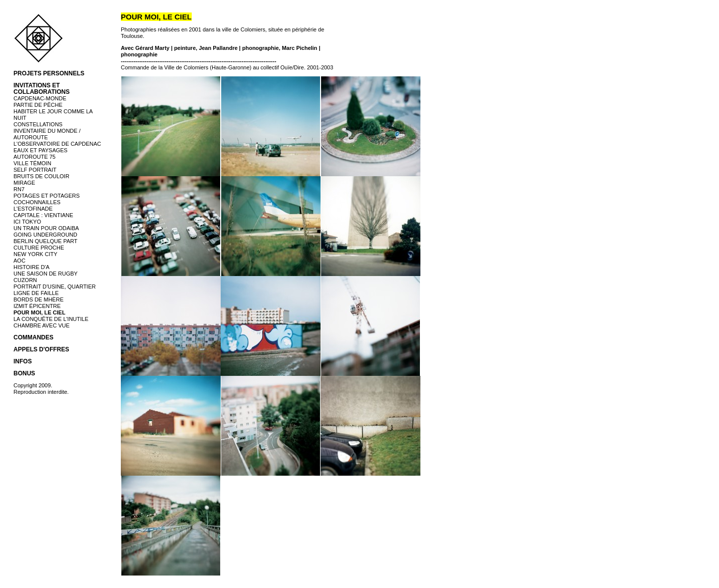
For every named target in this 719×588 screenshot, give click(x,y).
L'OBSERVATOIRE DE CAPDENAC (57, 144)
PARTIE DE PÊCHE (38, 105)
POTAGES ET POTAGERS (47, 196)
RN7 (19, 189)
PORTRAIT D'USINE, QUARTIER (55, 287)
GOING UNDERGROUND (45, 235)
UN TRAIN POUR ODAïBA (46, 228)
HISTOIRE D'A (31, 267)
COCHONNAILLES (37, 202)
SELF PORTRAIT (35, 170)
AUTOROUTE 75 (34, 157)
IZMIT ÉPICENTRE (37, 306)
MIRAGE (24, 183)
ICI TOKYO (27, 222)
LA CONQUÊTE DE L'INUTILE (51, 319)
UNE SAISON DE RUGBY (45, 274)
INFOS (23, 361)
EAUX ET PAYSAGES (40, 150)
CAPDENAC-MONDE (40, 98)
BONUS (24, 373)
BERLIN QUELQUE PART (45, 241)
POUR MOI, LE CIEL (39, 312)
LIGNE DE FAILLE (36, 293)
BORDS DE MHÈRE (38, 299)
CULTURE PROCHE (39, 248)
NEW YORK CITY (35, 254)
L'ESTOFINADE (33, 209)
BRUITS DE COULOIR (41, 176)
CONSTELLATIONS (38, 124)
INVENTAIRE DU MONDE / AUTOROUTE (47, 134)
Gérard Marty (152, 48)
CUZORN (25, 280)
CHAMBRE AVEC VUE (41, 325)
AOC (19, 261)
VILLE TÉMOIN (32, 163)
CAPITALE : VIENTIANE (43, 215)
